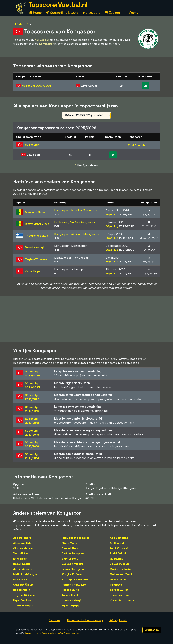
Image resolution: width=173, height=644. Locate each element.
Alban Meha (69, 543)
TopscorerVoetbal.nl (58, 5)
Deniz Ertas (21, 553)
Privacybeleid (118, 620)
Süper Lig (36, 86)
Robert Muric (70, 590)
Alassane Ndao (23, 543)
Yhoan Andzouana (122, 600)
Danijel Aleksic (71, 548)
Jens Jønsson (23, 569)
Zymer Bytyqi (71, 605)
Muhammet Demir (121, 574)
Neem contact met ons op (85, 620)
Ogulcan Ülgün (23, 585)
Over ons (55, 620)
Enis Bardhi (21, 559)
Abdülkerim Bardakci (75, 538)
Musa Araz (20, 579)
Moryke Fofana (72, 574)
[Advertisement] (86, 319)
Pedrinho (116, 585)
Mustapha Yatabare (75, 579)
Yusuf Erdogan (23, 605)
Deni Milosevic (120, 548)
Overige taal (152, 630)
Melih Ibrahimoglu (25, 574)
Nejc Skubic (118, 579)
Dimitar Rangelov (73, 553)
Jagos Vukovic (120, 564)
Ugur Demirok (22, 600)
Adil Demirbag (119, 538)
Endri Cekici (118, 553)
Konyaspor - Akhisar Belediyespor (77, 234)
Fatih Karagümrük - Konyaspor (75, 222)
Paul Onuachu (137, 145)
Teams (18, 24)
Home (35, 13)
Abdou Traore (22, 538)
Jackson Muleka (73, 564)
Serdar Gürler (119, 590)
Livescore (91, 13)
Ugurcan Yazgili (72, 600)
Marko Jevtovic (120, 569)
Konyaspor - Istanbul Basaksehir (76, 210)
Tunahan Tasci (120, 595)
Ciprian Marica (23, 548)
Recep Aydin (22, 590)
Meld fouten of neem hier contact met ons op (52, 633)
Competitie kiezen (62, 13)
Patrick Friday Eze (74, 585)
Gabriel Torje (70, 559)
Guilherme (117, 559)
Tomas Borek (70, 595)
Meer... (131, 13)
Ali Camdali (117, 543)
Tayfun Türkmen (24, 595)
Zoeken (112, 13)
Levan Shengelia (73, 569)
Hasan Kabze (22, 564)
